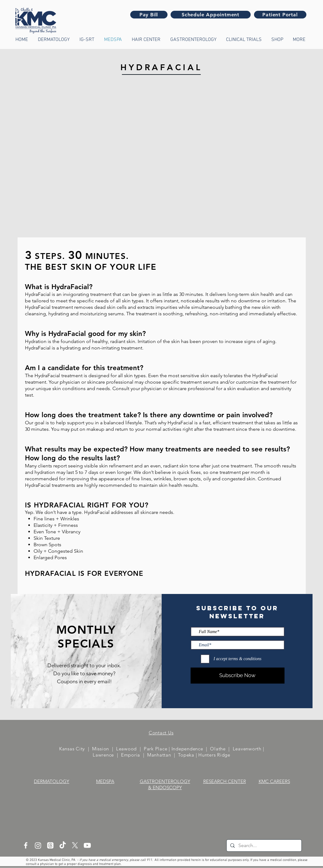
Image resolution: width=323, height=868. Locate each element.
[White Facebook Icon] (26, 845)
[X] (75, 845)
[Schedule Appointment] (211, 15)
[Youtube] (87, 845)
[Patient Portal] (280, 15)
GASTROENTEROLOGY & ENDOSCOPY (165, 784)
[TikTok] (63, 845)
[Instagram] (38, 845)
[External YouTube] (162, 166)
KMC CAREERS (274, 781)
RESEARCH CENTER (225, 781)
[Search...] (263, 846)
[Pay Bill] (149, 15)
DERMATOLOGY (52, 781)
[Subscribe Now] (238, 676)
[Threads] (50, 845)
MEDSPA (105, 781)
